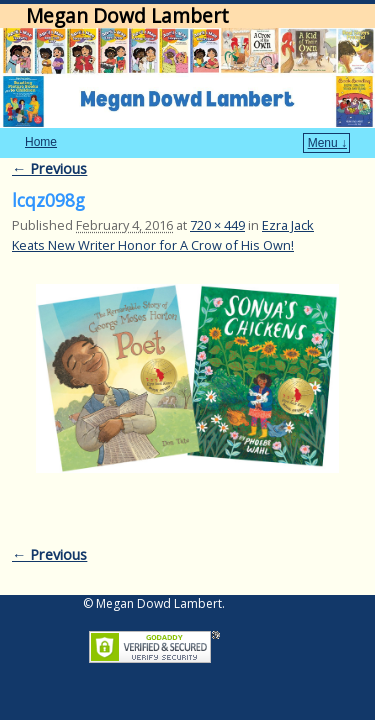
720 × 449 (217, 195)
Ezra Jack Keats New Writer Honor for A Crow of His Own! (163, 204)
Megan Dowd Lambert (127, 15)
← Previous (49, 138)
